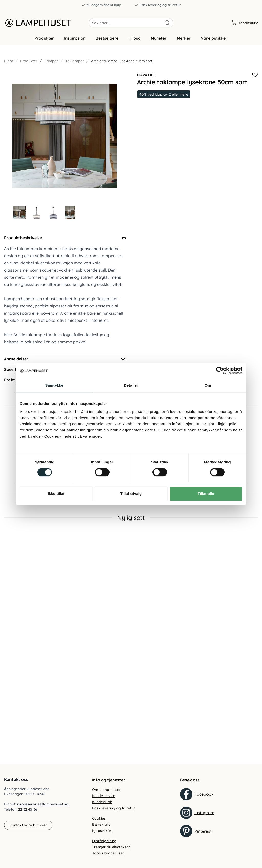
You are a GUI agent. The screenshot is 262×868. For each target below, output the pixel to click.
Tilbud (135, 39)
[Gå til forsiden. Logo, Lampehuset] (46, 23)
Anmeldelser (16, 360)
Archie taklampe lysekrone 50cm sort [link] (122, 62)
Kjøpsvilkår (102, 831)
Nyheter (159, 39)
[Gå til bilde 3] (53, 214)
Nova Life (146, 76)
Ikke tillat (56, 494)
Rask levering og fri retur (158, 5)
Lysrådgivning (104, 841)
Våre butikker (214, 39)
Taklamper (75, 62)
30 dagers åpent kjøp (101, 5)
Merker (184, 39)
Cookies (99, 818)
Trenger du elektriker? (111, 847)
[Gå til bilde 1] (20, 214)
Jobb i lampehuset (108, 853)
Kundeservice (104, 796)
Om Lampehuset (106, 790)
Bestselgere (107, 39)
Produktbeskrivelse (23, 239)
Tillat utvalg (131, 494)
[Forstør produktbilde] (64, 137)
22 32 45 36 (28, 809)
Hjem (9, 62)
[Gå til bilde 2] (37, 214)
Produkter (44, 39)
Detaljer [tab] (131, 385)
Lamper (51, 62)
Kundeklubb (102, 802)
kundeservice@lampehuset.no (43, 804)
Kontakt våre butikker (28, 825)
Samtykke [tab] (54, 385)
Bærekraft (101, 824)
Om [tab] (208, 385)
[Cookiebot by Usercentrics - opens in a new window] (220, 370)
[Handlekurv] (245, 23)
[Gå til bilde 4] (70, 214)
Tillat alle (206, 494)
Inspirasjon (75, 39)
